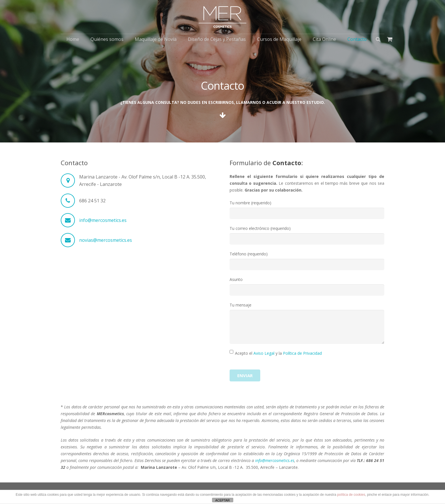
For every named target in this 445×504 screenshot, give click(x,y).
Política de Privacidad (302, 353)
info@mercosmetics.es (103, 220)
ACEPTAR (222, 500)
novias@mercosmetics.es (106, 240)
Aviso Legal (264, 353)
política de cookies (351, 495)
